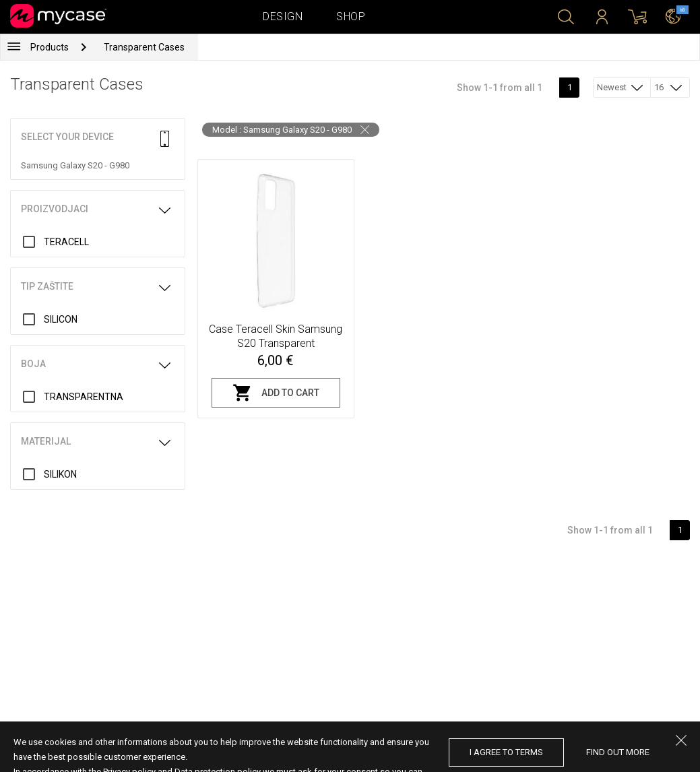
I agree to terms (506, 752)
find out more (618, 752)
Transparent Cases (144, 47)
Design (283, 17)
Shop (351, 17)
